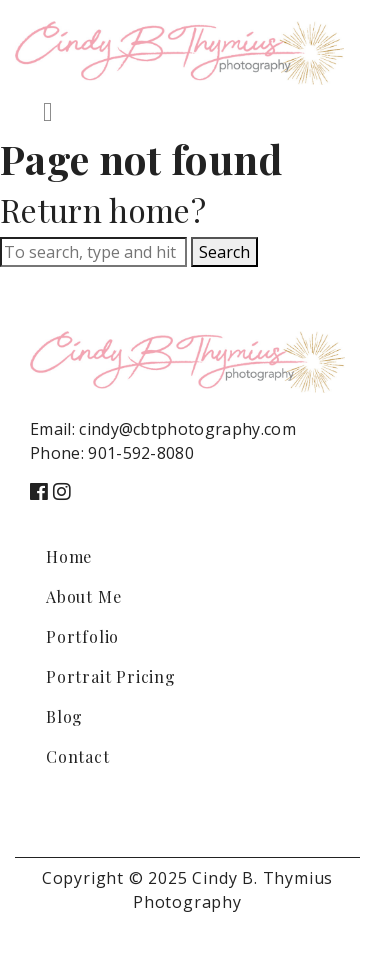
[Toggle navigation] (48, 112)
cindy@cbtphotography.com (187, 429)
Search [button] (224, 252)
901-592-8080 (141, 453)
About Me (83, 596)
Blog (64, 716)
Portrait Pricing (111, 676)
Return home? (103, 209)
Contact (78, 756)
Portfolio (82, 636)
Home (69, 556)
